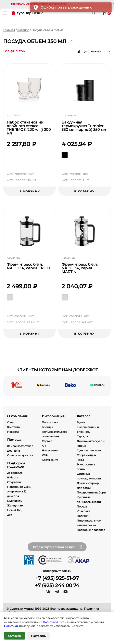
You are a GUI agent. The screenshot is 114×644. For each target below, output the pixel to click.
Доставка (14, 451)
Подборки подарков (91, 530)
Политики (11, 626)
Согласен (15, 636)
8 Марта (13, 477)
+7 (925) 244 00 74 (57, 585)
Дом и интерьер (88, 483)
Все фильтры (14, 51)
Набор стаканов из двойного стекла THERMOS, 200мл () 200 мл (29, 128)
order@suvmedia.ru (57, 571)
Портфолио (50, 422)
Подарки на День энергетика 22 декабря (19, 491)
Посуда (82, 506)
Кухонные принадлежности (89, 499)
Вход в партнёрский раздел (58, 547)
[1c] (17, 385)
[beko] (71, 385)
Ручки (81, 422)
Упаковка (84, 511)
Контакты (14, 427)
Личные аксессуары (91, 441)
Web (45, 455)
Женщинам (15, 505)
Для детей (84, 488)
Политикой (51, 622)
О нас (11, 422)
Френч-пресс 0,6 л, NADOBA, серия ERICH (28, 267)
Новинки (83, 516)
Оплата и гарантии (20, 455)
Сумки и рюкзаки (89, 450)
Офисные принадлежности (89, 476)
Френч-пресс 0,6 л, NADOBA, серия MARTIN (80, 268)
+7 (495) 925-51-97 (57, 578)
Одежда (82, 436)
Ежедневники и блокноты (88, 429)
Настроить (38, 636)
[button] (55, 400)
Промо (81, 446)
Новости (13, 432)
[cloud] (97, 385)
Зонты (81, 469)
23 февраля (15, 473)
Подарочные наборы (91, 492)
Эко (10, 515)
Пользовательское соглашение (55, 434)
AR (44, 446)
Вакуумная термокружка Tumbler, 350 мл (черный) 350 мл (84, 126)
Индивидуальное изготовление (89, 523)
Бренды (47, 427)
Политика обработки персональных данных (53, 610)
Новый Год (14, 510)
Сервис (47, 441)
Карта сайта (50, 460)
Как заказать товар (20, 446)
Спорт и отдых (86, 455)
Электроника (86, 464)
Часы (80, 460)
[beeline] (43, 385)
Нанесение (50, 450)
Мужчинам (15, 501)
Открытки (14, 482)
